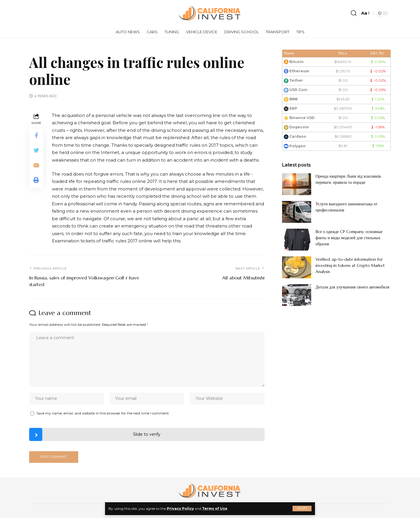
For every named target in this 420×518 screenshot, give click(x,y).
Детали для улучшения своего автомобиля (352, 287)
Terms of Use (215, 509)
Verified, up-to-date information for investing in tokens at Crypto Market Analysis (350, 265)
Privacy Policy (180, 509)
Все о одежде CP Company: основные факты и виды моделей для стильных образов (349, 238)
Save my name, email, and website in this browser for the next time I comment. (103, 413)
